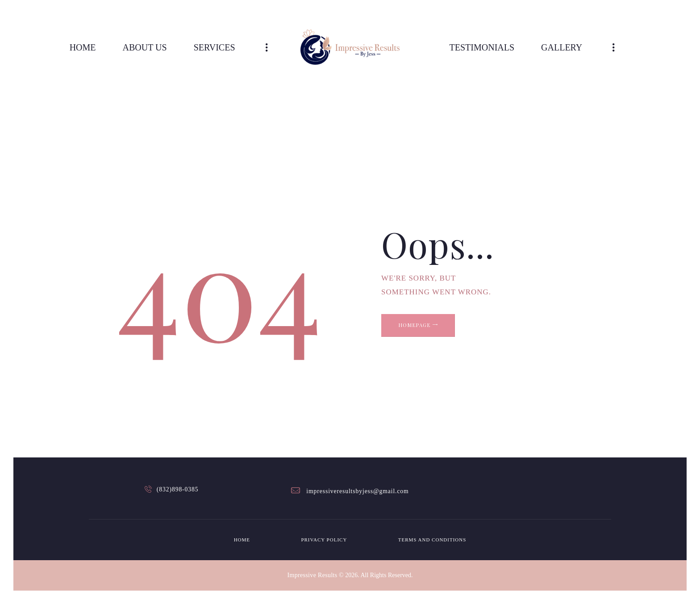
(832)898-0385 (179, 491)
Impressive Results (312, 575)
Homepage (432, 331)
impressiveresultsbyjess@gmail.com (358, 491)
